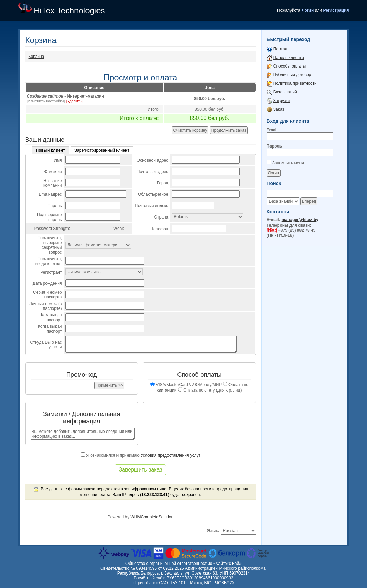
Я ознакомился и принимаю (140, 455)
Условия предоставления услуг (170, 455)
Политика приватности (295, 83)
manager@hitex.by (300, 220)
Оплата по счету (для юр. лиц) (210, 390)
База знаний (285, 92)
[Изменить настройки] (46, 101)
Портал (280, 49)
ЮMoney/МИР (205, 385)
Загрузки (282, 101)
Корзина (37, 57)
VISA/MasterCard (169, 385)
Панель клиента (289, 58)
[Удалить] (74, 101)
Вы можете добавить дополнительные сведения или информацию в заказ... (83, 434)
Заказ (279, 109)
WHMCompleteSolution (152, 517)
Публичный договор (292, 75)
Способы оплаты (289, 66)
